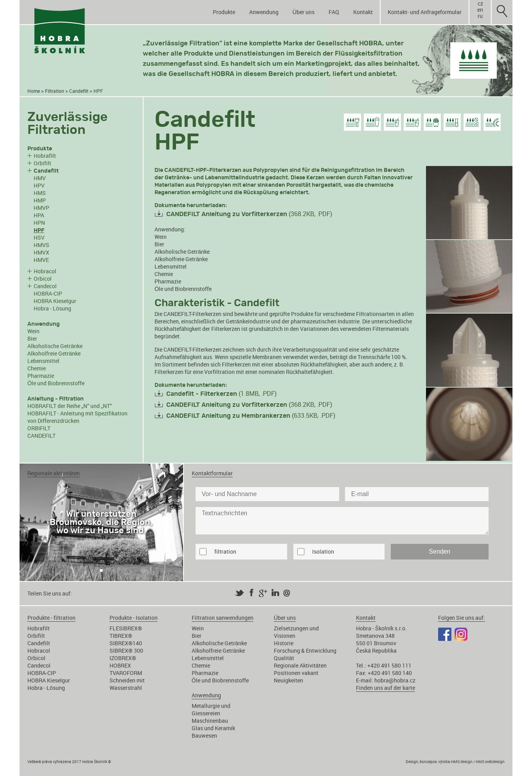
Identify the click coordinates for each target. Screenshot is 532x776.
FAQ (334, 12)
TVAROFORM (126, 673)
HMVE (41, 260)
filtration (225, 551)
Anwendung (264, 12)
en (480, 10)
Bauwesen (204, 735)
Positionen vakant (296, 673)
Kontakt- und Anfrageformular (425, 12)
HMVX (41, 252)
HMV (40, 178)
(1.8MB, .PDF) (221, 393)
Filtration (55, 91)
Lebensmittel (43, 361)
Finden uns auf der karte (386, 688)
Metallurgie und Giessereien (211, 709)
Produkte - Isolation (134, 618)
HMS (40, 193)
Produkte (224, 12)
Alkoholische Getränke (55, 346)
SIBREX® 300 (126, 651)
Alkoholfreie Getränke (54, 353)
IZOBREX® (123, 658)
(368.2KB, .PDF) (249, 214)
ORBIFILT (39, 428)
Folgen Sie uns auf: (462, 618)
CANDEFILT (41, 436)
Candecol (45, 286)
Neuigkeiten (288, 680)
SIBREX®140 (126, 643)
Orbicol (43, 279)
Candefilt (79, 91)
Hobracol (45, 271)
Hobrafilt (45, 156)
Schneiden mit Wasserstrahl (127, 684)
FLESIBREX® (126, 628)
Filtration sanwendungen (223, 618)
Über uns (304, 12)
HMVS (41, 245)
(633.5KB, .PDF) (251, 415)
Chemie (37, 368)
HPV (39, 185)
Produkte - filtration (51, 618)
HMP (40, 200)
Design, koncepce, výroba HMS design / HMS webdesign (455, 762)
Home (34, 91)
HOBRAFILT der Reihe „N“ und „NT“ (70, 406)
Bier (32, 338)
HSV (39, 237)
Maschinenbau (210, 721)
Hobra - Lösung (52, 308)
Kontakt (363, 12)
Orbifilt (42, 163)
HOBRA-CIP (48, 293)
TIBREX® (121, 636)
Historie (284, 643)
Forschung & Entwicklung (305, 651)
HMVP (41, 208)
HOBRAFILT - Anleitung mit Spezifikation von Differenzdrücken (77, 417)
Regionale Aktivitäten (300, 665)
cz (480, 4)
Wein (33, 331)
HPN (39, 223)
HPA (39, 215)
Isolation (323, 551)
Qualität (284, 658)
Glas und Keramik (213, 728)
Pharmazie (41, 376)
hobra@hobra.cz (395, 680)
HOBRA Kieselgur (55, 301)
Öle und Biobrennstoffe (56, 383)
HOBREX (120, 665)
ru (480, 16)
